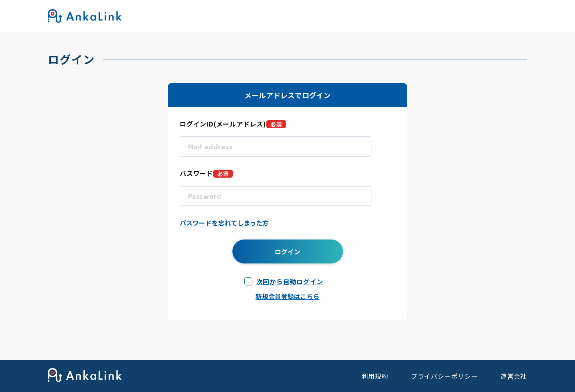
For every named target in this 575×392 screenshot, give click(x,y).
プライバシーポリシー (444, 376)
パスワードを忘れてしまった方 (224, 223)
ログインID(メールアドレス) (233, 124)
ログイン (287, 251)
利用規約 (375, 376)
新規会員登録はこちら (287, 296)
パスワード (206, 173)
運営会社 (514, 376)
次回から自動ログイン (290, 281)
